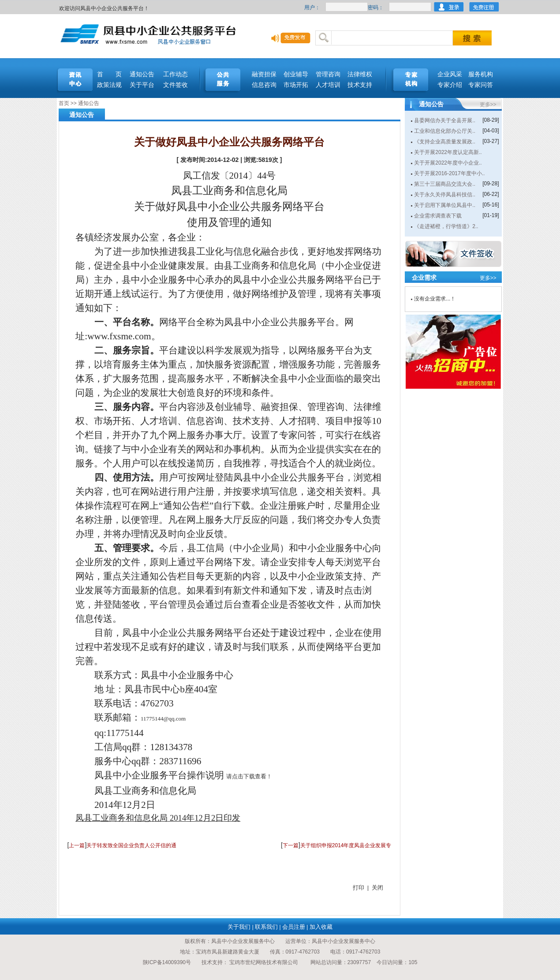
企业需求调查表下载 (438, 216)
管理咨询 (328, 74)
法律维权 (360, 74)
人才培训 (328, 85)
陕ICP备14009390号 (167, 962)
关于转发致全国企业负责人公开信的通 (131, 845)
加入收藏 (321, 927)
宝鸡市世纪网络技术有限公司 (264, 962)
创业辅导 (296, 74)
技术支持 (360, 85)
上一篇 (77, 845)
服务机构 (481, 74)
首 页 (109, 74)
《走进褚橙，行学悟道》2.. (446, 226)
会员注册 (294, 927)
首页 (64, 103)
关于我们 (239, 927)
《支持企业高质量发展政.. (445, 142)
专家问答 (481, 85)
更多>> (488, 105)
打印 (358, 888)
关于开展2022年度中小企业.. (448, 163)
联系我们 (266, 927)
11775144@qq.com (163, 719)
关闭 (377, 888)
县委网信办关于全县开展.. (445, 120)
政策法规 (109, 85)
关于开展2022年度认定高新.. (448, 152)
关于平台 (142, 85)
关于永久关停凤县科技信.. (445, 195)
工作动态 (175, 74)
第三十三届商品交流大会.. (445, 184)
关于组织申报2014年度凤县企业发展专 (346, 845)
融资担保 (264, 74)
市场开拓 (296, 85)
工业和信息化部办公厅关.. (445, 131)
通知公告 (142, 74)
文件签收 (175, 85)
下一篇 (291, 845)
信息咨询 (264, 85)
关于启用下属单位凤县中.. (445, 205)
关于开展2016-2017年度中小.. (449, 173)
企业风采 (450, 74)
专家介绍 (450, 85)
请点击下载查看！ (249, 776)
